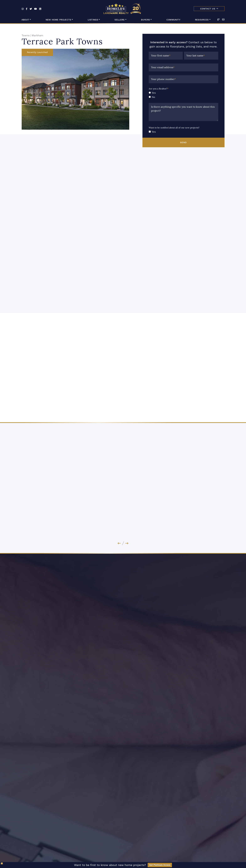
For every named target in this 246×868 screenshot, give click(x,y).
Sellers (120, 20)
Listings (93, 20)
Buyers (145, 20)
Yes (154, 93)
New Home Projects (58, 20)
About (25, 20)
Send (183, 142)
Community (173, 20)
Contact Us (209, 9)
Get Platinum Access (160, 865)
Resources (202, 20)
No (153, 97)
